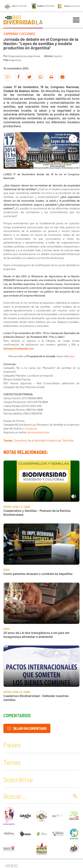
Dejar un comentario (27, 728)
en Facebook (29, 428)
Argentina (15, 60)
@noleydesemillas (39, 432)
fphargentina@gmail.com (19, 348)
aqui (72, 356)
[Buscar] (36, 796)
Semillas (68, 440)
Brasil (7, 570)
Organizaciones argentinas (24, 56)
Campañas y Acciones (19, 34)
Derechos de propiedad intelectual (37, 440)
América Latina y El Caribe (17, 507)
